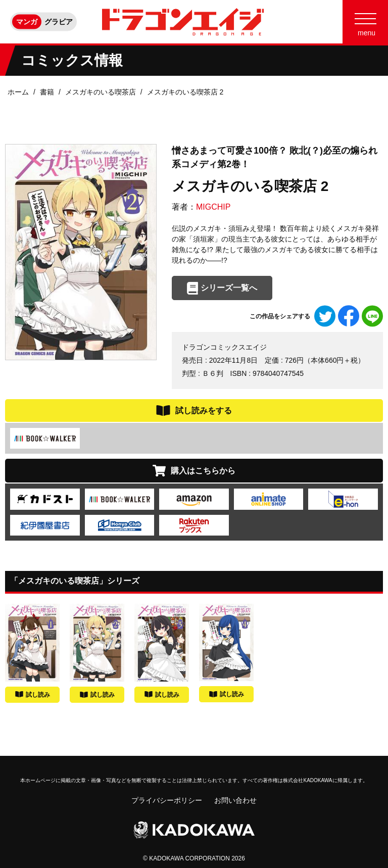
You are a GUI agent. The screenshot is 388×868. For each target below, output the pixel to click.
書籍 (47, 92)
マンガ (27, 22)
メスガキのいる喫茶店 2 (185, 92)
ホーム (18, 92)
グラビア (59, 22)
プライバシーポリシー (167, 800)
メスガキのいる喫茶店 (101, 92)
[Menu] (365, 22)
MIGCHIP (213, 207)
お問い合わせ (235, 800)
